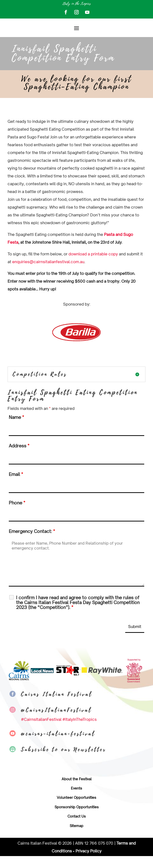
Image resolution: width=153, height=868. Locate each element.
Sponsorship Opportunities (77, 819)
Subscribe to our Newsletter (63, 761)
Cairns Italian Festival (57, 706)
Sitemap (76, 837)
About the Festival (77, 791)
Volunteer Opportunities (76, 809)
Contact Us (77, 828)
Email (16, 486)
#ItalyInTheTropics (80, 731)
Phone (17, 515)
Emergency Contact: (32, 543)
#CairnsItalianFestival (41, 731)
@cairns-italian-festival (58, 745)
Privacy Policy (89, 863)
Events (76, 800)
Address (19, 458)
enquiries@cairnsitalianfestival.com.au (48, 274)
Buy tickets (122, 34)
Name (16, 429)
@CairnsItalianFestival (56, 722)
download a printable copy (93, 266)
